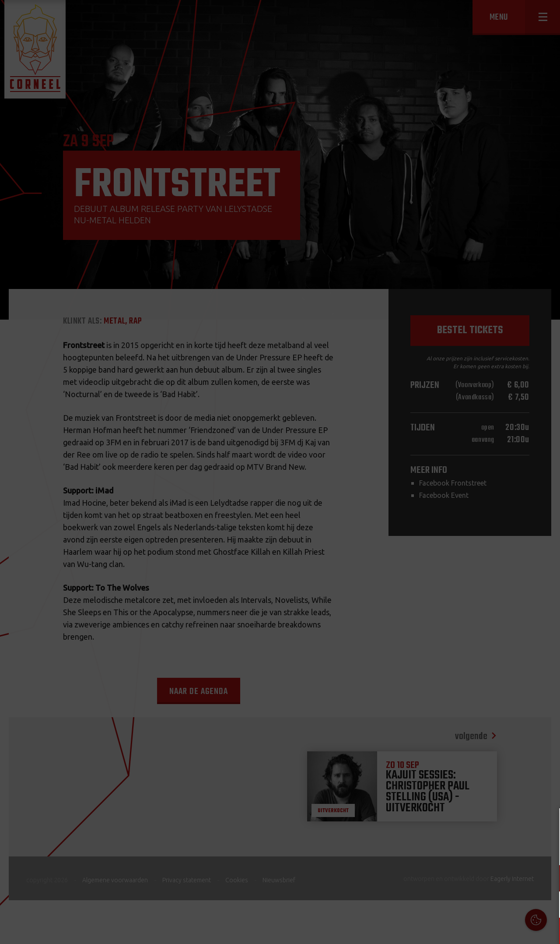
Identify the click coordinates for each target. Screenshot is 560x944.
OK (547, 931)
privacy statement (516, 849)
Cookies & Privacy (454, 825)
